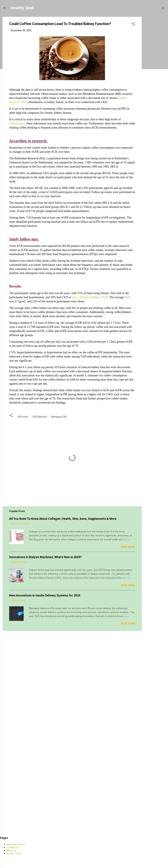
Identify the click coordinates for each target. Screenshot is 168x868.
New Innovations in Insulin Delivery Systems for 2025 (45, 595)
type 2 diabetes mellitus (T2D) (90, 297)
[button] (133, 24)
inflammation (17, 123)
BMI (127, 297)
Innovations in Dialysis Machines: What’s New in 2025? (45, 557)
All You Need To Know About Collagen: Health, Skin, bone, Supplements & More (63, 519)
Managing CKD (59, 417)
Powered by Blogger (84, 859)
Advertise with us (16, 844)
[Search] (163, 9)
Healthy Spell (22, 8)
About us (11, 850)
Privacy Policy (14, 853)
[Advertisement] (156, 66)
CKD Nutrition (40, 417)
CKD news (23, 417)
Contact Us (13, 847)
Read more (128, 547)
